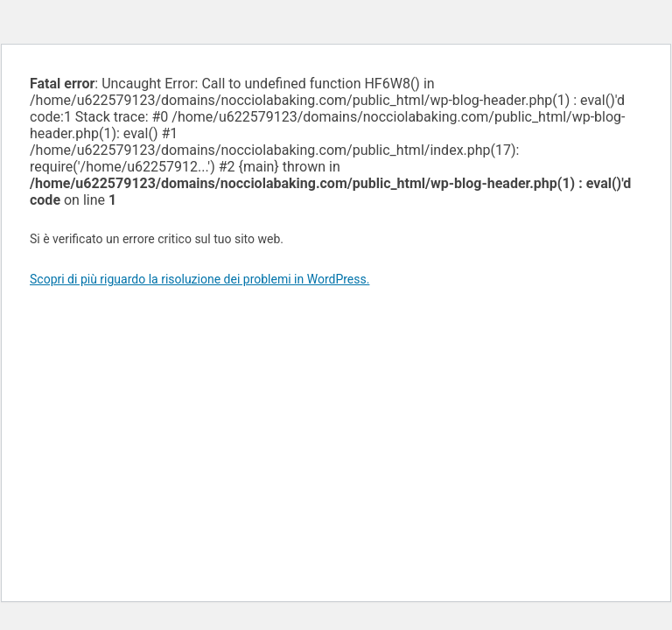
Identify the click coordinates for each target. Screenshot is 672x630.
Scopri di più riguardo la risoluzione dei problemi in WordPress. (199, 279)
